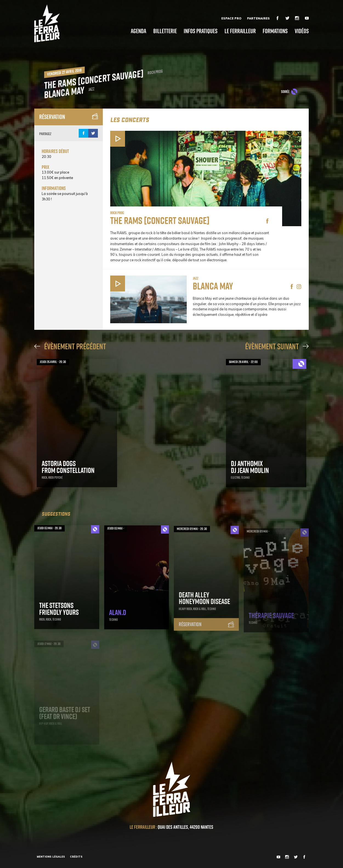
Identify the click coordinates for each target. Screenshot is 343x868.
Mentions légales (51, 857)
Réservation (69, 117)
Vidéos (302, 31)
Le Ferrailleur (240, 31)
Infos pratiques (201, 31)
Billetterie (165, 31)
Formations (275, 31)
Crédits (76, 857)
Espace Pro (231, 18)
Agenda (138, 31)
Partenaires (258, 18)
